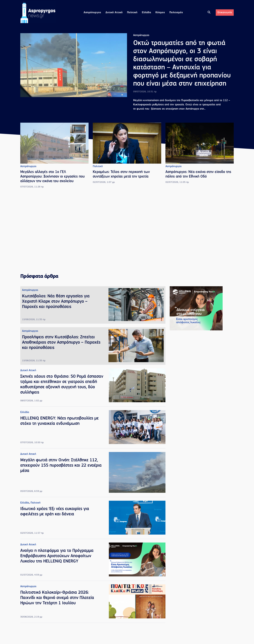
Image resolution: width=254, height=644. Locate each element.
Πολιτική (132, 13)
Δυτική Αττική (114, 13)
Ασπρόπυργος (92, 13)
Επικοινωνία (225, 13)
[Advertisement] (127, 231)
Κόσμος (160, 13)
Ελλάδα (146, 13)
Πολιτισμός (176, 13)
